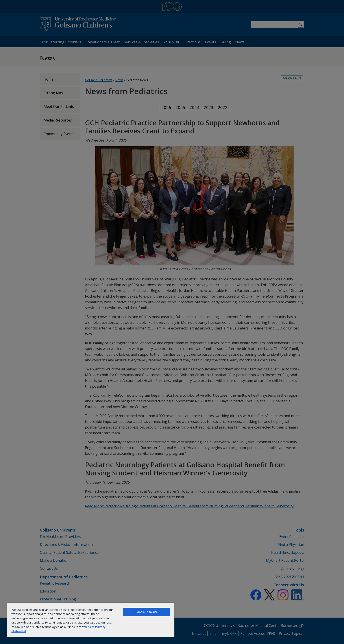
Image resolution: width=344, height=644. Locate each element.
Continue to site (147, 612)
